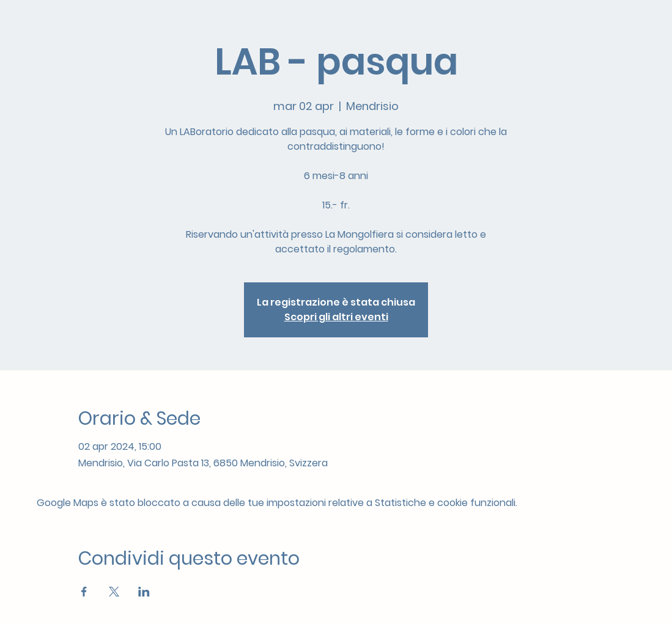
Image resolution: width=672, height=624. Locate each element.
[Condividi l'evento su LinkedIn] (144, 592)
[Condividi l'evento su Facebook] (84, 592)
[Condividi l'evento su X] (114, 592)
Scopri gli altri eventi (336, 317)
